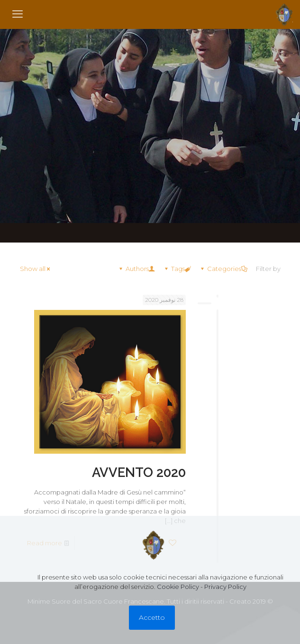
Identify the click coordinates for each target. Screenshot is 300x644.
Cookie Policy (178, 587)
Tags (177, 269)
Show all (36, 269)
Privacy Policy (225, 587)
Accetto (152, 617)
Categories (223, 269)
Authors (136, 269)
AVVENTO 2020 (139, 472)
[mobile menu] (18, 14)
